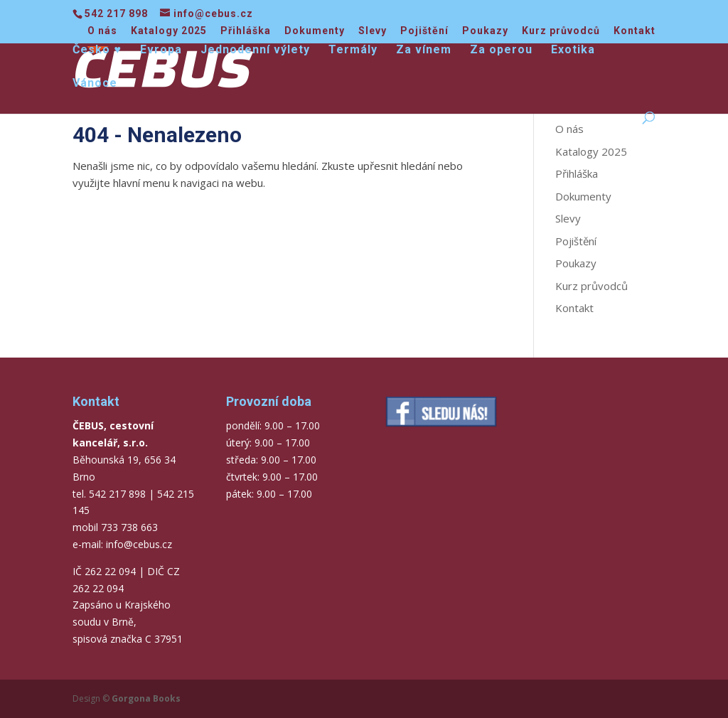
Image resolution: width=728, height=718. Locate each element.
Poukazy (485, 31)
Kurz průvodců (561, 31)
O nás (102, 31)
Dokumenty (315, 31)
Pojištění (424, 31)
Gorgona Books (146, 698)
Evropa (161, 50)
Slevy (373, 31)
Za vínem (424, 50)
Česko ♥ (97, 50)
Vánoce (95, 84)
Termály (353, 50)
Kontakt (635, 31)
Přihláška (246, 31)
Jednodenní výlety (255, 50)
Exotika (573, 50)
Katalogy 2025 (169, 31)
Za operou (501, 50)
